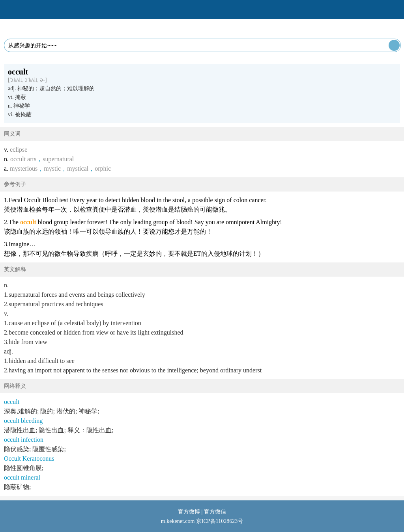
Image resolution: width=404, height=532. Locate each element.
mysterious (24, 168)
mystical (78, 168)
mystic (52, 168)
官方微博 (189, 512)
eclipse (19, 150)
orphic (103, 168)
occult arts (23, 159)
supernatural (58, 159)
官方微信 (215, 512)
